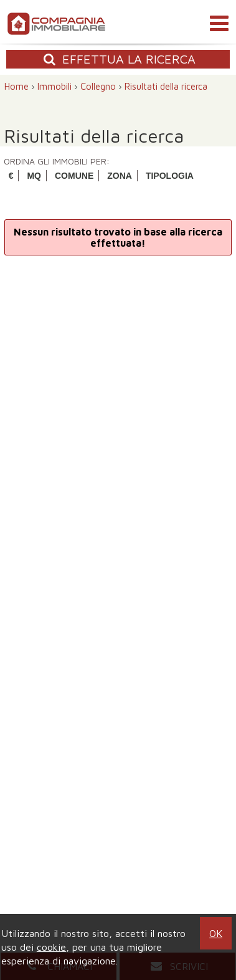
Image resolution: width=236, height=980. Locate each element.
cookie (51, 947)
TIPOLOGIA (170, 176)
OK (216, 933)
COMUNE (74, 176)
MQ (34, 176)
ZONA (120, 176)
